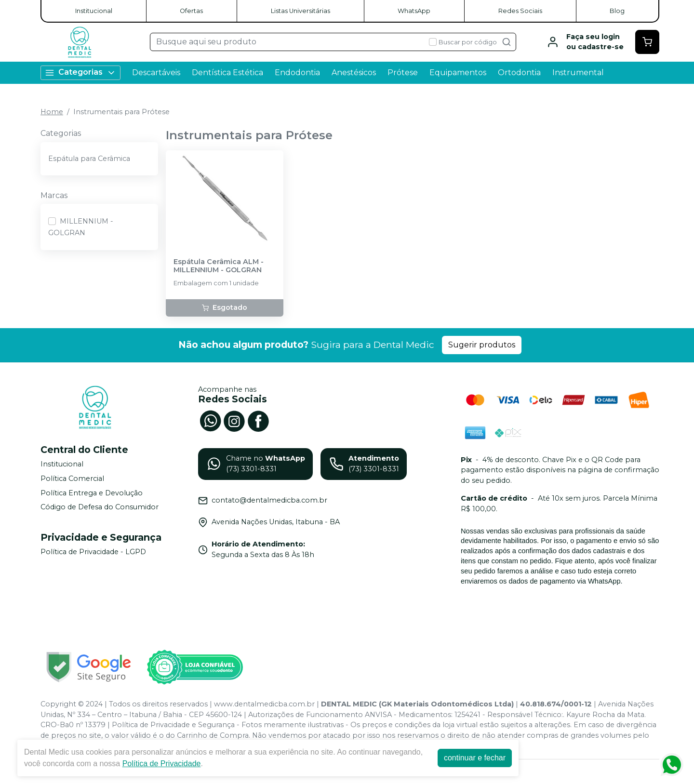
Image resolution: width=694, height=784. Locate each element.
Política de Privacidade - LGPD (93, 552)
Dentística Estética (227, 73)
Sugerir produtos (482, 345)
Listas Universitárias (300, 11)
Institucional (94, 11)
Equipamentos (458, 73)
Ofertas (191, 11)
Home (52, 112)
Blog (617, 11)
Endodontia (297, 73)
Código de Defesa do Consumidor (100, 507)
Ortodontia (519, 73)
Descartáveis (156, 73)
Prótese (403, 73)
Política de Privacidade (162, 764)
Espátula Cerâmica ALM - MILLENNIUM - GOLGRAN (219, 266)
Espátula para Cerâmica (89, 159)
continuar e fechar (475, 758)
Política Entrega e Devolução (92, 493)
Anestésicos (354, 73)
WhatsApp (414, 11)
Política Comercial (72, 478)
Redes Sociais (520, 11)
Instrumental (578, 73)
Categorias (80, 73)
